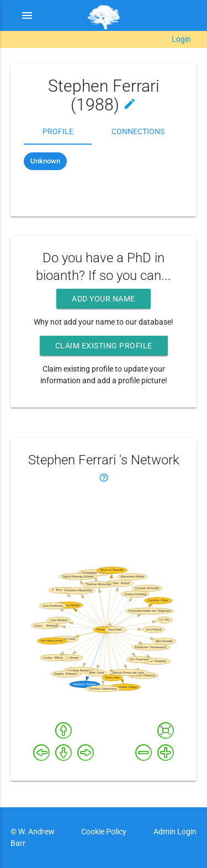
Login (181, 39)
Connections (138, 131)
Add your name (104, 299)
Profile (58, 131)
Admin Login (175, 832)
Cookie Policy (104, 832)
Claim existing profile (104, 346)
